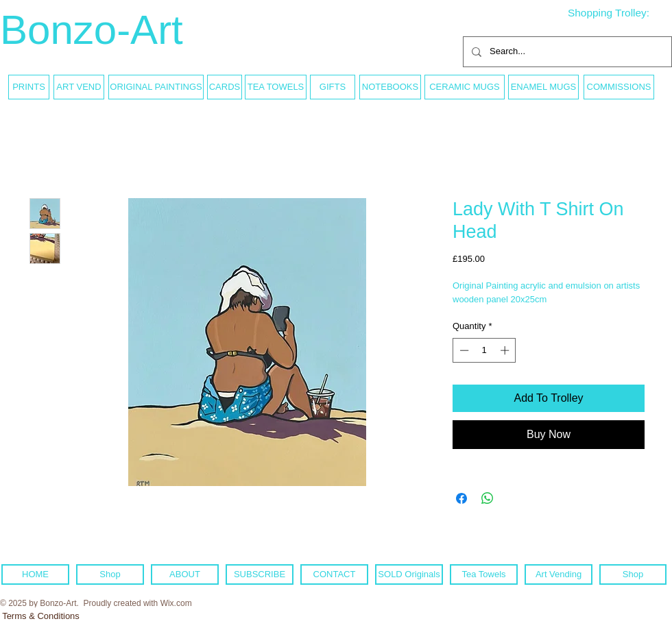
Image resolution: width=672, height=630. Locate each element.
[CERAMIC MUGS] (465, 87)
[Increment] (506, 350)
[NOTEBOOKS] (390, 87)
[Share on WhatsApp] (488, 498)
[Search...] (566, 52)
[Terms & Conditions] (41, 616)
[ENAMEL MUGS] (543, 87)
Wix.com (176, 603)
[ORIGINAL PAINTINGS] (156, 87)
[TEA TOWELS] (276, 87)
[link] (619, 13)
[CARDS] (225, 87)
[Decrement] (463, 350)
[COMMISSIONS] (619, 87)
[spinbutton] (484, 350)
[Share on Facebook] (461, 498)
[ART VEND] (79, 87)
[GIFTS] (333, 87)
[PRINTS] (29, 87)
